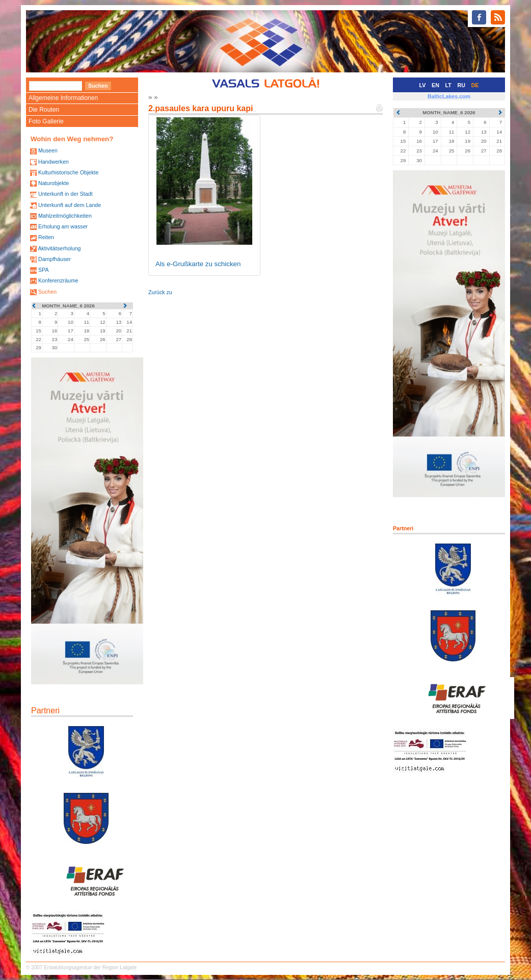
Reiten (46, 237)
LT (448, 85)
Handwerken (54, 162)
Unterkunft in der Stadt (65, 194)
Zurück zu (160, 292)
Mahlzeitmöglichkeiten (65, 216)
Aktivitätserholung (59, 248)
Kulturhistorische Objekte (68, 172)
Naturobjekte (54, 183)
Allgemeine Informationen (63, 98)
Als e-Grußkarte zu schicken (198, 264)
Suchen (47, 292)
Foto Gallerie (46, 121)
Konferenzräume (58, 280)
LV (423, 85)
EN (435, 85)
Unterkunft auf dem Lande (70, 205)
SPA (44, 270)
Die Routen (44, 110)
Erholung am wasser (63, 226)
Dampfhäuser (55, 259)
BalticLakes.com (449, 96)
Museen (48, 150)
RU (461, 85)
